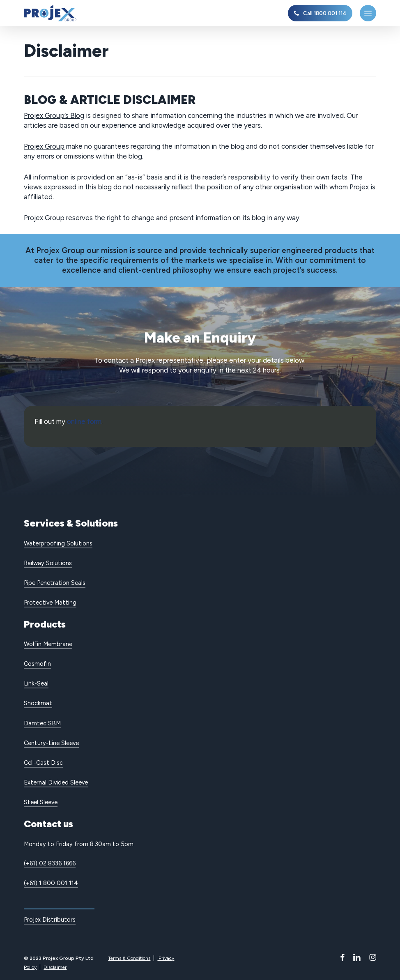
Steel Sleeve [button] (41, 802)
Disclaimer (55, 967)
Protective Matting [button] (50, 603)
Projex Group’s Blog (54, 115)
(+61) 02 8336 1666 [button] (50, 863)
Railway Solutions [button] (48, 563)
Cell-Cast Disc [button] (43, 763)
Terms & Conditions (129, 958)
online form (84, 421)
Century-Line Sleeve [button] (51, 743)
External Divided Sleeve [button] (56, 782)
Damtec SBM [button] (42, 723)
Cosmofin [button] (37, 664)
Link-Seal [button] (36, 683)
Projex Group (44, 146)
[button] (368, 13)
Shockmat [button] (38, 703)
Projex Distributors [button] (50, 920)
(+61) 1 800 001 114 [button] (51, 883)
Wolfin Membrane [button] (48, 644)
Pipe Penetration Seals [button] (55, 583)
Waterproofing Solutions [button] (58, 543)
